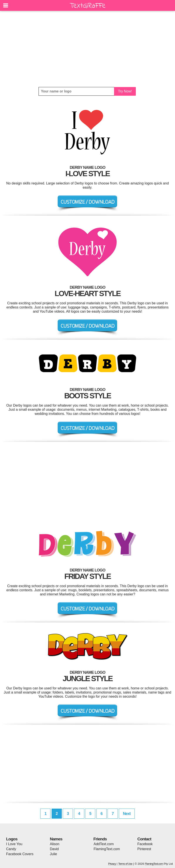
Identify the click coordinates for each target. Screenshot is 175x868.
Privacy (112, 864)
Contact (144, 839)
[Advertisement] (87, 49)
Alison (55, 844)
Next (127, 814)
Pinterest (144, 849)
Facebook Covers (20, 854)
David (54, 849)
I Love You (14, 844)
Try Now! (125, 91)
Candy (11, 849)
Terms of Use (125, 864)
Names (56, 839)
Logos (12, 839)
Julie (53, 854)
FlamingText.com (107, 849)
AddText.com (104, 844)
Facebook (145, 844)
